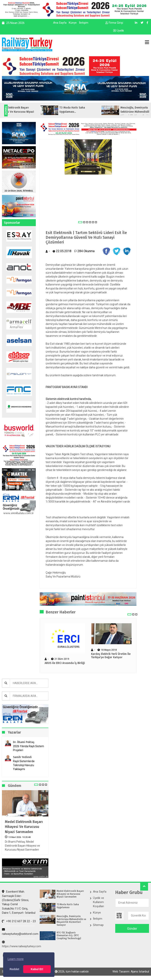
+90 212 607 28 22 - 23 (19, 921)
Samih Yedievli (22, 757)
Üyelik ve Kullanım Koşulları (99, 902)
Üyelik (119, 31)
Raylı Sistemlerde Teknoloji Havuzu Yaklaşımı (24, 765)
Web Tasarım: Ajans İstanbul (131, 972)
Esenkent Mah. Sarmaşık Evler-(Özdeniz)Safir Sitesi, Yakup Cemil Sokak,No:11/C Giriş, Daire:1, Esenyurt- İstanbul (19, 902)
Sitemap (98, 925)
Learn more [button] (16, 959)
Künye (73, 23)
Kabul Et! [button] (37, 969)
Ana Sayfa (60, 23)
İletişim (84, 23)
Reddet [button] (14, 969)
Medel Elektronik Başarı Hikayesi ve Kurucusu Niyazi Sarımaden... (31, 112)
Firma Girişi (114, 23)
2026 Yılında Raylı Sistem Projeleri (29, 748)
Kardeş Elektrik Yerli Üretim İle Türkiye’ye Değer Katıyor (111, 656)
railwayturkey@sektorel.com (20, 932)
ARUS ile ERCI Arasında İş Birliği (65, 663)
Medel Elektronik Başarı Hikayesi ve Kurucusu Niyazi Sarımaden (24, 827)
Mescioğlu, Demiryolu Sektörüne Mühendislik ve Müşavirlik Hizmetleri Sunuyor (71, 921)
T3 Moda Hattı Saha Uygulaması (68, 906)
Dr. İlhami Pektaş (24, 742)
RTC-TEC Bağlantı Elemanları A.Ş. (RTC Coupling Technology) (69, 936)
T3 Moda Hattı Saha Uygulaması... (87, 110)
